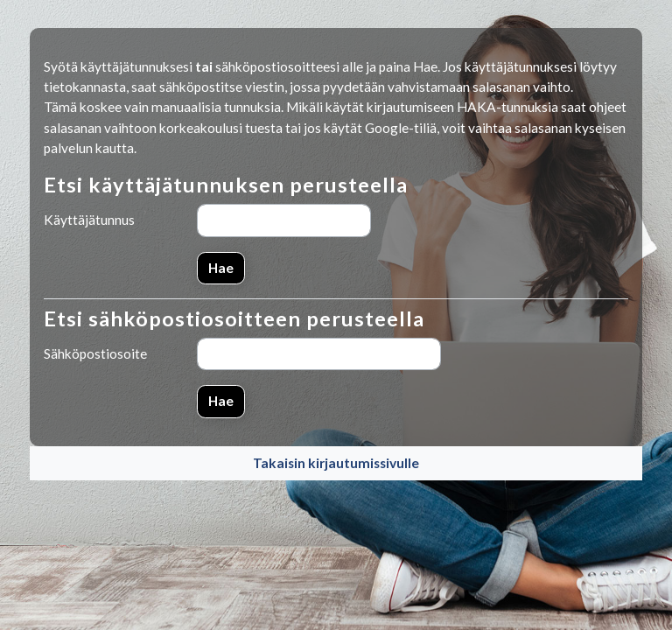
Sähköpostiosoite (95, 353)
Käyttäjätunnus (89, 220)
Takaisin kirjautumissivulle (336, 463)
